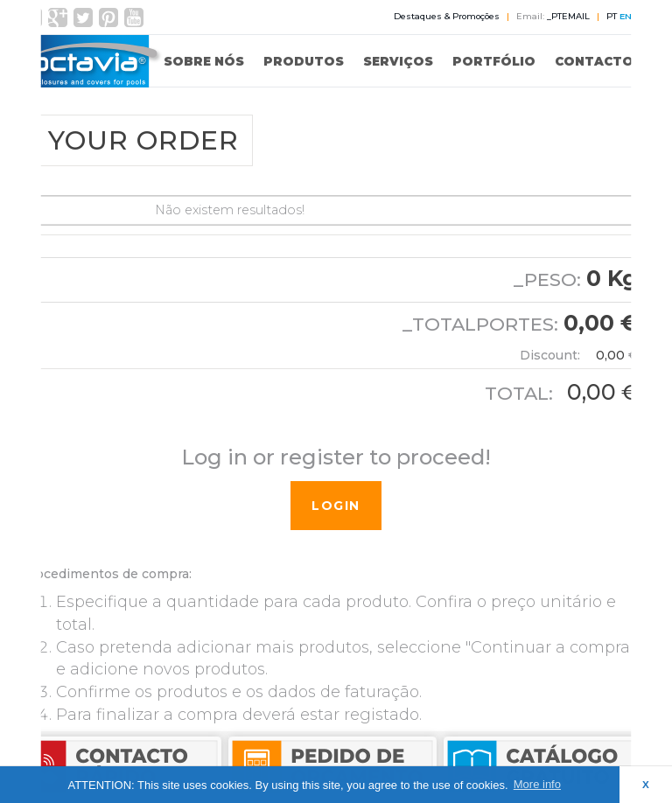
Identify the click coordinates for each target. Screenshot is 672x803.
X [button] (646, 784)
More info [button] (537, 784)
